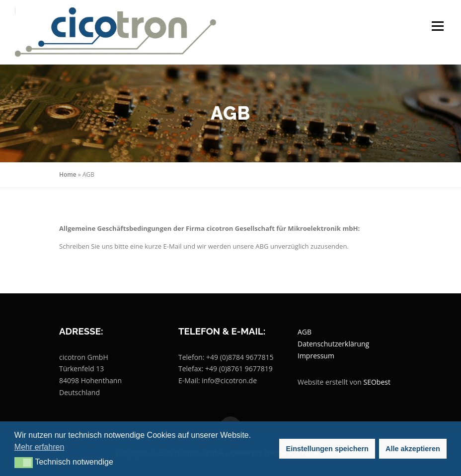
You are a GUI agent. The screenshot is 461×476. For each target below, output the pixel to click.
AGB (305, 332)
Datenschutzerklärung (333, 344)
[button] (24, 463)
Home (68, 174)
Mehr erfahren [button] (39, 447)
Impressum (316, 356)
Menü (437, 26)
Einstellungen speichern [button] (327, 449)
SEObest (377, 382)
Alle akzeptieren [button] (413, 449)
